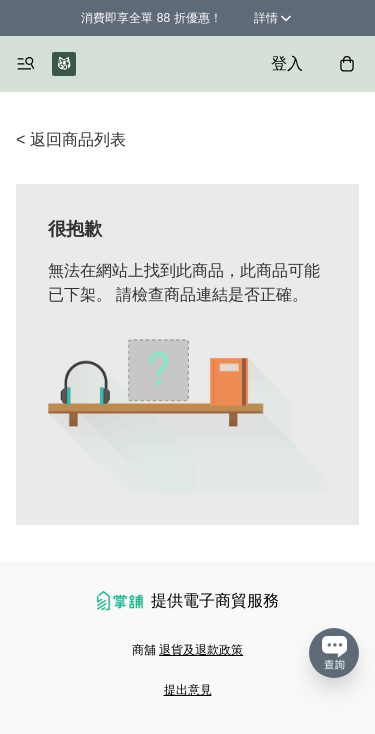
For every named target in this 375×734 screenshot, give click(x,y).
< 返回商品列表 (71, 139)
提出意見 (188, 690)
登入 (287, 63)
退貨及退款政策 (201, 650)
